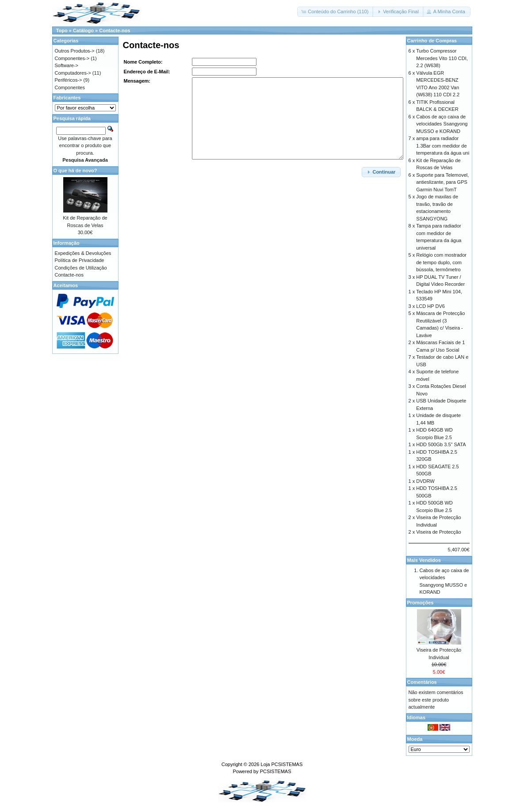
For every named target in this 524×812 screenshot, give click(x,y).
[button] (335, 12)
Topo (62, 30)
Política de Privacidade (80, 260)
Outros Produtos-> (75, 51)
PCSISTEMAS (276, 771)
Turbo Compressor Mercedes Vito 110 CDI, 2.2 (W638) (442, 58)
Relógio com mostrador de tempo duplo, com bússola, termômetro (441, 262)
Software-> (67, 65)
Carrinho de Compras (432, 41)
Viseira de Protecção (438, 532)
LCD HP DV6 (430, 306)
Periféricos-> (69, 80)
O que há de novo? (75, 171)
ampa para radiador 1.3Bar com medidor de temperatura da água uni (443, 146)
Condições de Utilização (81, 268)
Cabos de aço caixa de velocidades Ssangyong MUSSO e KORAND (442, 124)
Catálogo (83, 30)
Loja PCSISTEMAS (282, 764)
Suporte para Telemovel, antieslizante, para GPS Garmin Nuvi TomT (442, 182)
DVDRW (425, 481)
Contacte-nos (115, 30)
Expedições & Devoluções (83, 253)
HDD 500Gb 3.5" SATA (441, 444)
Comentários (422, 682)
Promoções (421, 603)
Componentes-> (72, 58)
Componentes (70, 87)
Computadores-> (73, 73)
